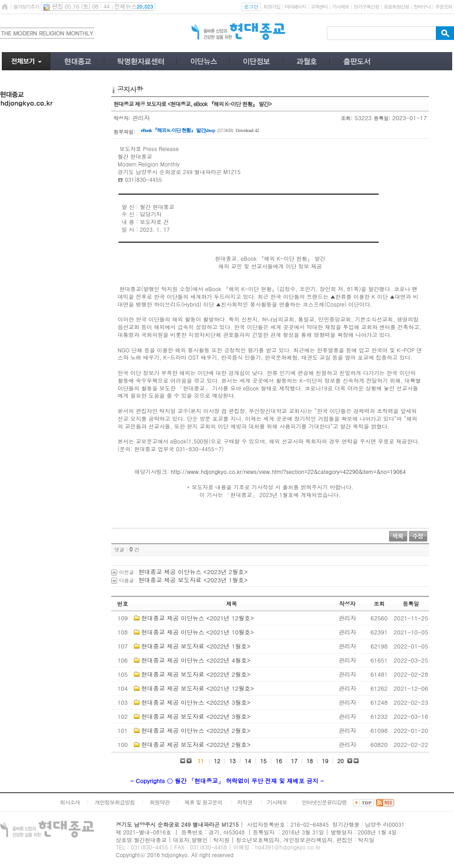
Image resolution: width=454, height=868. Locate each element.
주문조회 (443, 7)
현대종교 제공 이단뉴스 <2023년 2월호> (193, 572)
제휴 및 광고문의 (203, 802)
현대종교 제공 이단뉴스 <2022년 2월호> (196, 730)
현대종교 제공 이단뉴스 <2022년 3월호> (196, 702)
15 (263, 761)
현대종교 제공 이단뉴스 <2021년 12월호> (197, 618)
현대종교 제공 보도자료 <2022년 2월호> (196, 674)
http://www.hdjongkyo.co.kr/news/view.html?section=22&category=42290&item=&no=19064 (288, 471)
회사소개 (70, 802)
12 (217, 761)
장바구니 (422, 7)
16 (279, 761)
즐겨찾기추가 (26, 7)
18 (310, 761)
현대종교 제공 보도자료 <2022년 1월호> (196, 646)
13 (232, 761)
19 (325, 761)
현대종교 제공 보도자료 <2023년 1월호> (193, 580)
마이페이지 (295, 7)
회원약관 (159, 802)
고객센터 (319, 7)
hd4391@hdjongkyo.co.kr (288, 847)
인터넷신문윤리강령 (324, 802)
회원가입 (272, 7)
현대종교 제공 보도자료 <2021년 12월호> (197, 688)
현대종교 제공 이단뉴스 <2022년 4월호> (196, 660)
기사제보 (340, 7)
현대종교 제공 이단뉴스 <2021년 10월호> (197, 632)
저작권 (244, 802)
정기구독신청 (366, 7)
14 (248, 761)
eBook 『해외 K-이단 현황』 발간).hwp (178, 130)
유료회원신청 (396, 7)
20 (340, 761)
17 (294, 761)
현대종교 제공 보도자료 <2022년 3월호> (196, 716)
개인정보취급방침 (115, 802)
